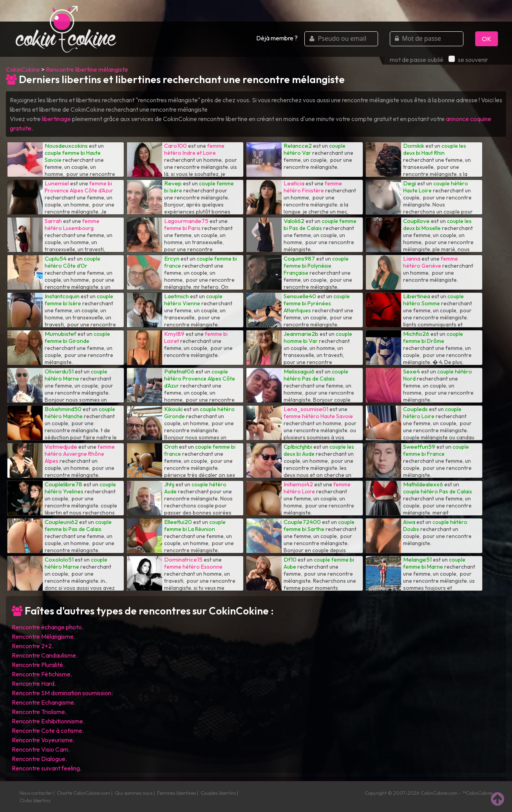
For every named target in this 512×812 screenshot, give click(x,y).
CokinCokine (23, 69)
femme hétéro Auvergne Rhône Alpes (80, 454)
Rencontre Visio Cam (40, 749)
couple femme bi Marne (434, 563)
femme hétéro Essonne (193, 567)
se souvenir (468, 60)
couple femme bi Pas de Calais (320, 225)
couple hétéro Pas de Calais (316, 375)
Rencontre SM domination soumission (62, 693)
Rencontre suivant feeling (46, 768)
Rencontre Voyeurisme (42, 740)
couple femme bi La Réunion (195, 526)
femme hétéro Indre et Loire (194, 149)
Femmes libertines (176, 793)
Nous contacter (36, 793)
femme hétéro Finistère (313, 187)
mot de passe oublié (417, 60)
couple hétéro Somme (433, 300)
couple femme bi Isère (79, 300)
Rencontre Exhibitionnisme (47, 721)
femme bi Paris (182, 228)
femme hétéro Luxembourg (72, 225)
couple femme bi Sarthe (319, 526)
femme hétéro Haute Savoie (318, 416)
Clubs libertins (35, 800)
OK (487, 39)
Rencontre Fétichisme (41, 674)
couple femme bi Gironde (77, 337)
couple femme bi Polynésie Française (316, 266)
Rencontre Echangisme (43, 702)
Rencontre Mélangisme (43, 636)
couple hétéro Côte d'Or (72, 262)
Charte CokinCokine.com (83, 793)
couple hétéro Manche (80, 413)
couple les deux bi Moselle (437, 225)
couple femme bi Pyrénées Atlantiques (317, 303)
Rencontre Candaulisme (44, 655)
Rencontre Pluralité (37, 665)
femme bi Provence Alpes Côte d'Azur (79, 187)
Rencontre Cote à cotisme (47, 730)
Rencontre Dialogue (39, 759)
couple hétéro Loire (432, 413)
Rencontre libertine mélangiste (87, 69)
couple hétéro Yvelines (80, 488)
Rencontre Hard (33, 683)
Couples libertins (218, 793)
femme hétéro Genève (431, 262)
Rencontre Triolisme (38, 712)
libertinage (56, 119)
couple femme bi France (436, 450)
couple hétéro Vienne (193, 300)
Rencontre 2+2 (32, 646)
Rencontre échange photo (47, 627)
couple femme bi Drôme (433, 337)
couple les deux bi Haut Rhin (435, 149)
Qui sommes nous (134, 793)
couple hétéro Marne (76, 375)
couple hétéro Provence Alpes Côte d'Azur (200, 379)
